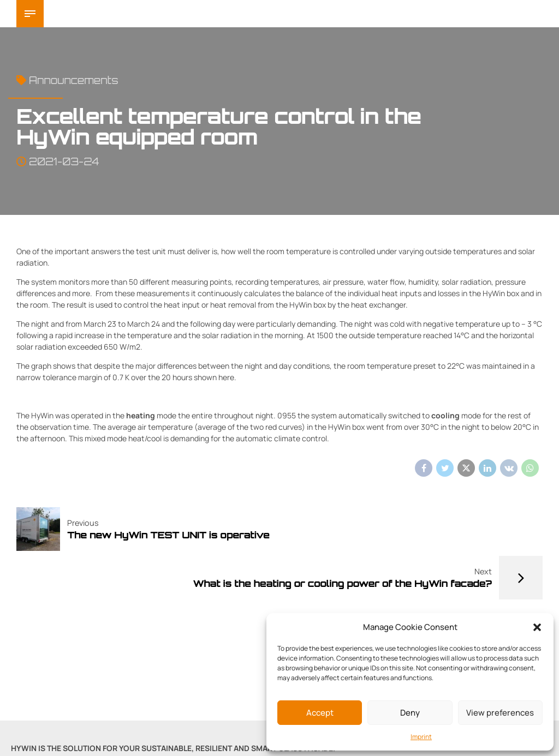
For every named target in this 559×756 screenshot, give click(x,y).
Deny (410, 713)
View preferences (500, 713)
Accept (320, 713)
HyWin (79, 13)
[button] (537, 627)
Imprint (421, 737)
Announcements (73, 80)
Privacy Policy (195, 721)
